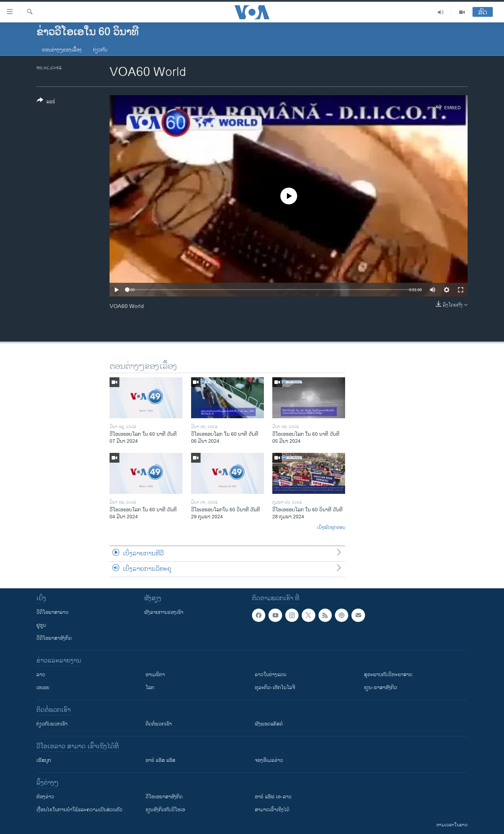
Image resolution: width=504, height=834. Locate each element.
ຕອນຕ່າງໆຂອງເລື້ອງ (62, 50)
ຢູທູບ (41, 625)
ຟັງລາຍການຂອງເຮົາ (164, 612)
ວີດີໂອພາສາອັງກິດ (54, 638)
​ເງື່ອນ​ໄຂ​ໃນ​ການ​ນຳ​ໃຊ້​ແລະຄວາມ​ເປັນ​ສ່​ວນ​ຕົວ (79, 810)
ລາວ (41, 675)
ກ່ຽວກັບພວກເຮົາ (52, 724)
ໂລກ (150, 688)
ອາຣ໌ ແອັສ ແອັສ (160, 760)
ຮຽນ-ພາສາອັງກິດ (381, 688)
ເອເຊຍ (43, 688)
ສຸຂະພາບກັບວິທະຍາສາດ (388, 675)
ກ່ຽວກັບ (100, 50)
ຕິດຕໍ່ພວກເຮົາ (159, 724)
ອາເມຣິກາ (155, 675)
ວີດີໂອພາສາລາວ (52, 612)
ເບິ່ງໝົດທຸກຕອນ (331, 528)
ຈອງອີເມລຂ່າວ (269, 760)
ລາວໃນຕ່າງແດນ (271, 675)
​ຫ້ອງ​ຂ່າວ (45, 797)
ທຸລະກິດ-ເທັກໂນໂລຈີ (275, 688)
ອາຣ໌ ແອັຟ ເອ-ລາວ (273, 797)
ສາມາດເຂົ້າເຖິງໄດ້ (272, 810)
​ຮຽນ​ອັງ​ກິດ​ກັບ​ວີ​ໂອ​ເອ (165, 810)
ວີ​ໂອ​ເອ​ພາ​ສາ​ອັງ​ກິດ (164, 797)
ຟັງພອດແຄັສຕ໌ (269, 724)
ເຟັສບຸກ (44, 760)
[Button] (46, 102)
